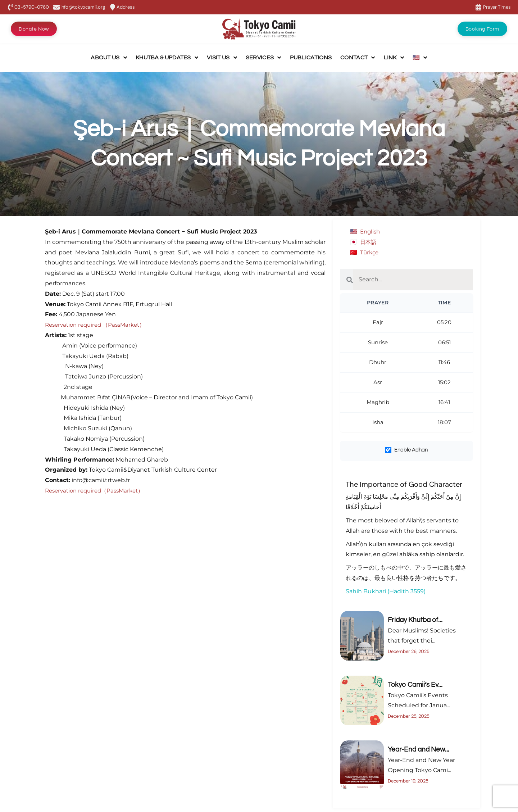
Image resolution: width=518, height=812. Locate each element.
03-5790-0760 (32, 7)
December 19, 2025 (408, 781)
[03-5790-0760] (10, 7)
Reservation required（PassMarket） (98, 491)
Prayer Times (497, 7)
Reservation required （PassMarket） (99, 325)
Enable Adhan (406, 450)
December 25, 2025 (409, 716)
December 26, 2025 (409, 651)
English (371, 232)
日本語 (369, 242)
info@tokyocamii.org (83, 7)
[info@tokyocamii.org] (56, 7)
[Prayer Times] (478, 7)
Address (126, 7)
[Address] (113, 7)
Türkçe (370, 252)
